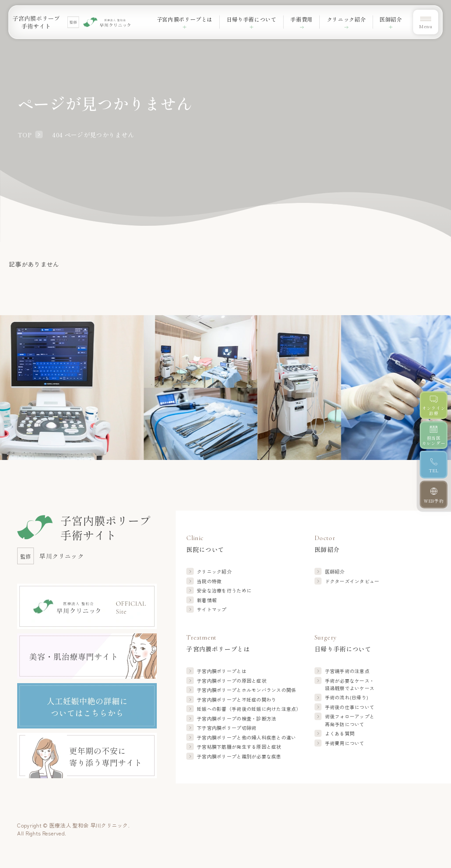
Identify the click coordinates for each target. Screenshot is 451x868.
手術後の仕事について (350, 707)
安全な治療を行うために (224, 590)
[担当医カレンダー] (434, 435)
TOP (24, 135)
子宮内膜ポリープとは (222, 671)
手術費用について (345, 743)
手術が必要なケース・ (350, 685)
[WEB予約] (434, 495)
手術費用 (302, 19)
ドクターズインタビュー (352, 581)
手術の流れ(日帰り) (347, 697)
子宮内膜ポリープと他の (246, 737)
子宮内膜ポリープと (246, 690)
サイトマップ (212, 609)
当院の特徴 (209, 581)
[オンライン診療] (434, 405)
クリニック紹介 (346, 19)
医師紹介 (335, 572)
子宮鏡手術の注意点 (347, 671)
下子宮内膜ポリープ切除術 (227, 728)
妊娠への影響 (249, 709)
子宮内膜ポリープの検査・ (237, 719)
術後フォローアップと (350, 720)
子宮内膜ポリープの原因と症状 (232, 681)
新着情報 (207, 600)
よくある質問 (340, 734)
